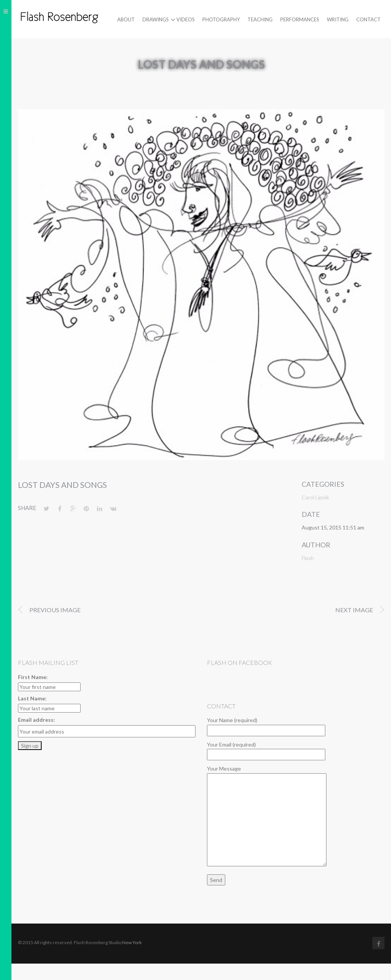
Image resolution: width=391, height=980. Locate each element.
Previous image (55, 610)
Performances (300, 19)
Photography (221, 19)
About (126, 19)
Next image (354, 610)
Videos (186, 19)
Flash (308, 558)
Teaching (260, 19)
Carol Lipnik (315, 497)
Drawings (156, 20)
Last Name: (32, 698)
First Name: (33, 677)
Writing (338, 19)
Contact (368, 19)
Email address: (36, 720)
